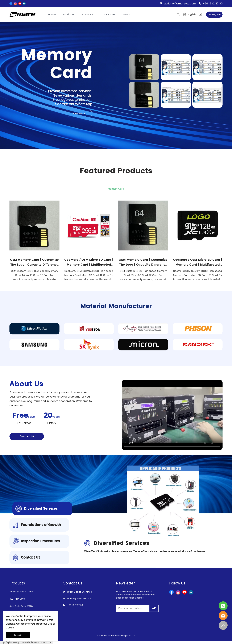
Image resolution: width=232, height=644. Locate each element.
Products (69, 15)
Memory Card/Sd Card (21, 592)
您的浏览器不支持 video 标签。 (172, 415)
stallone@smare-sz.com (180, 4)
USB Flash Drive (17, 599)
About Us (88, 15)
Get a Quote (214, 15)
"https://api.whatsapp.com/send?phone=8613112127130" (26, 642)
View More (79, 113)
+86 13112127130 (213, 4)
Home (52, 15)
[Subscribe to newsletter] (154, 608)
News (126, 15)
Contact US (108, 15)
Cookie (19, 616)
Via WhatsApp (73, 104)
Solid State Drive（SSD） (22, 606)
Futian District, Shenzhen (80, 592)
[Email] (133, 608)
